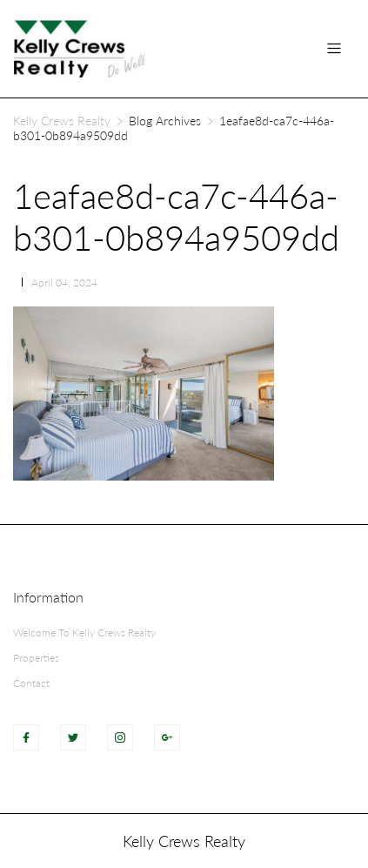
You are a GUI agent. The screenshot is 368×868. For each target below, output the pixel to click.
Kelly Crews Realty (62, 121)
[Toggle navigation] (334, 48)
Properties (36, 658)
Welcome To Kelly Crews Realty (84, 632)
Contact (31, 683)
